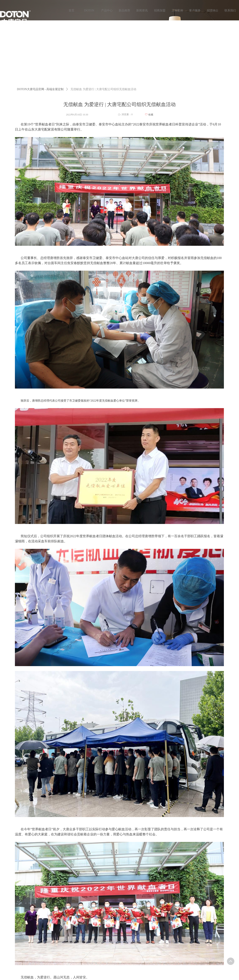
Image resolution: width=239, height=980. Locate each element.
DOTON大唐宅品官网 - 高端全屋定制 (40, 89)
